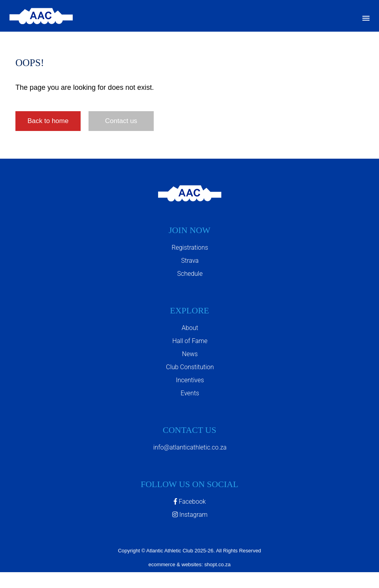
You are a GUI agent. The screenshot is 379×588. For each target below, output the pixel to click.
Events (190, 393)
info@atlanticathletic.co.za (190, 447)
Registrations (190, 248)
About (190, 328)
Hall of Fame (190, 341)
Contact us (121, 121)
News (190, 354)
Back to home (48, 121)
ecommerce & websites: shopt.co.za (189, 564)
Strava (190, 261)
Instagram (190, 515)
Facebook (190, 502)
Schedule (190, 274)
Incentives (190, 380)
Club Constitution (190, 367)
